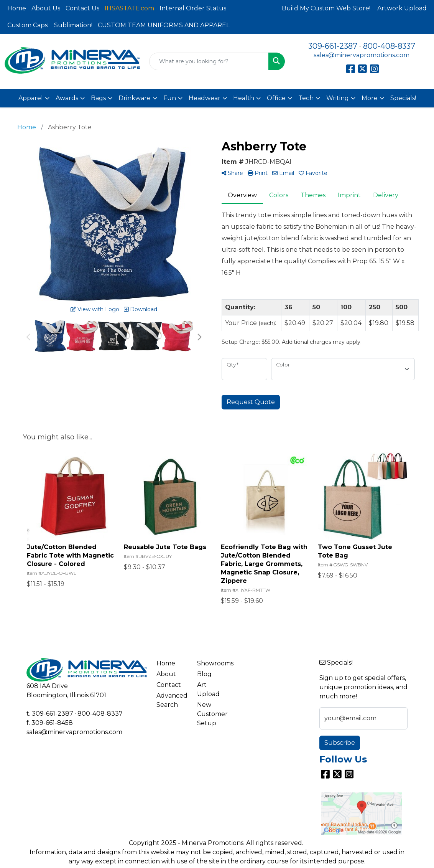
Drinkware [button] (135, 98)
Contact (169, 685)
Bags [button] (98, 98)
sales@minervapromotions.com (362, 55)
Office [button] (276, 98)
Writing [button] (338, 98)
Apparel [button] (31, 98)
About (166, 674)
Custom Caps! (28, 25)
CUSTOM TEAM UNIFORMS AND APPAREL (164, 25)
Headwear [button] (205, 98)
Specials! (403, 98)
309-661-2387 (333, 46)
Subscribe (340, 743)
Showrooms (213, 663)
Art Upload (208, 689)
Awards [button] (67, 98)
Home (17, 8)
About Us (46, 8)
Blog (204, 674)
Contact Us (82, 8)
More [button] (370, 98)
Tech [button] (306, 98)
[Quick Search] (209, 61)
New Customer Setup (212, 714)
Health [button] (244, 98)
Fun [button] (170, 98)
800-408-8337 (389, 46)
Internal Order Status (193, 8)
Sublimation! (73, 25)
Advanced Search (172, 700)
